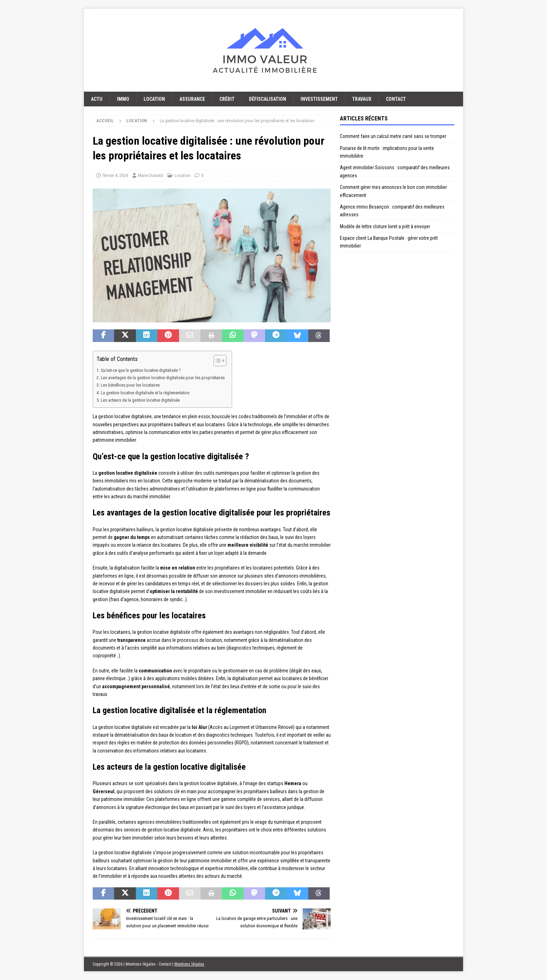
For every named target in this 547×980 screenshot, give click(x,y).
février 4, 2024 (115, 175)
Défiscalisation (268, 99)
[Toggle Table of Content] (216, 361)
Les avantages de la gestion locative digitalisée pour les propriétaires (163, 378)
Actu (97, 99)
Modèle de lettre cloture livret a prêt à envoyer (385, 226)
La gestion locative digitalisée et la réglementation (145, 393)
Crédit (227, 99)
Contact (396, 99)
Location (154, 99)
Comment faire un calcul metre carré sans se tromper (393, 136)
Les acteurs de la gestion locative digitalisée (140, 400)
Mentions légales (189, 964)
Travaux (362, 99)
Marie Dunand (150, 175)
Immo (123, 99)
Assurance (192, 99)
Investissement (319, 99)
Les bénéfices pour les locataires (130, 385)
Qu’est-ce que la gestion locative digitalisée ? (141, 370)
